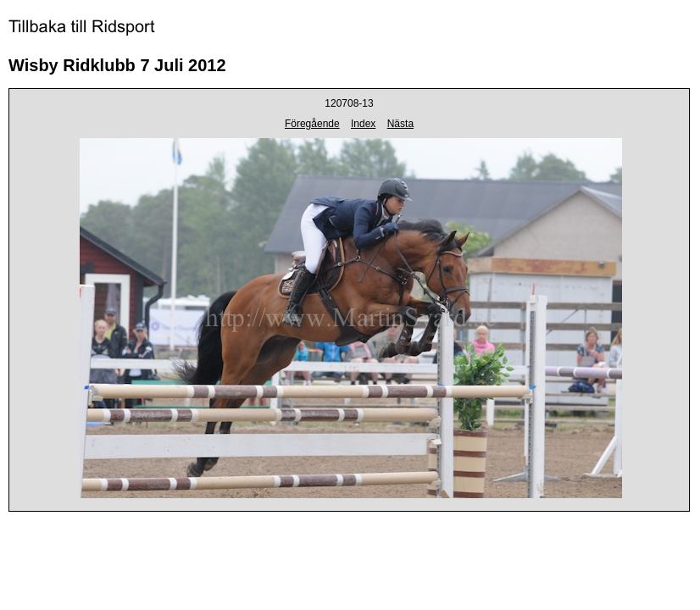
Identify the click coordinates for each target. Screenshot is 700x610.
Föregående (312, 124)
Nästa (400, 124)
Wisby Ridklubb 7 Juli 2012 (117, 65)
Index (363, 124)
